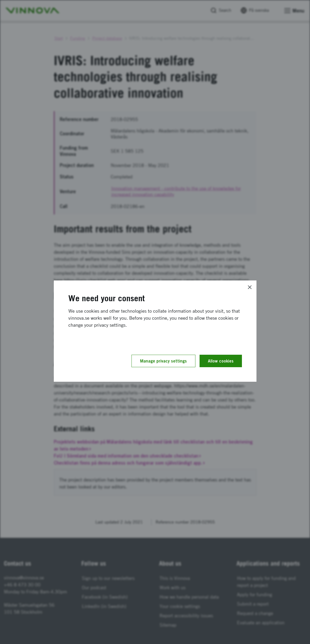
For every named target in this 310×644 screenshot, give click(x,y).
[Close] (250, 287)
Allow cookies (221, 361)
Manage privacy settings (163, 361)
